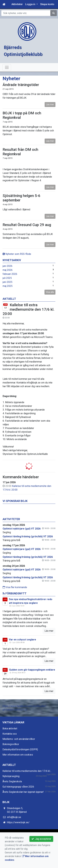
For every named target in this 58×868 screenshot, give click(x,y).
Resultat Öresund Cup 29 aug (27, 225)
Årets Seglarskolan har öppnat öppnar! (23, 792)
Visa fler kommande (15, 587)
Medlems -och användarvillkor (19, 739)
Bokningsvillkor (11, 744)
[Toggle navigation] (7, 67)
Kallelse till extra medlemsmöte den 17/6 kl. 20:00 (29, 309)
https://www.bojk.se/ (18, 822)
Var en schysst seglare (23, 640)
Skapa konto (47, 4)
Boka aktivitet (10, 729)
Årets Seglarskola (12, 781)
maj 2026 (8, 270)
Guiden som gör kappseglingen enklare (32, 670)
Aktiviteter (17, 4)
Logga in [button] (31, 4)
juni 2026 (8, 266)
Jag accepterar (41, 839)
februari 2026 (10, 274)
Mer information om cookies (18, 755)
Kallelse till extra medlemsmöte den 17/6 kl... (27, 771)
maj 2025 (8, 286)
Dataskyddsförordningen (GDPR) (20, 749)
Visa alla (50, 292)
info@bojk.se (14, 817)
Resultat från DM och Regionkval (20, 152)
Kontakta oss (10, 734)
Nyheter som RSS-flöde (17, 254)
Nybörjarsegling (11, 776)
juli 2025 (7, 278)
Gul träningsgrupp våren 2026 (18, 787)
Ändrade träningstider (21, 85)
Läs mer (50, 104)
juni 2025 (8, 282)
